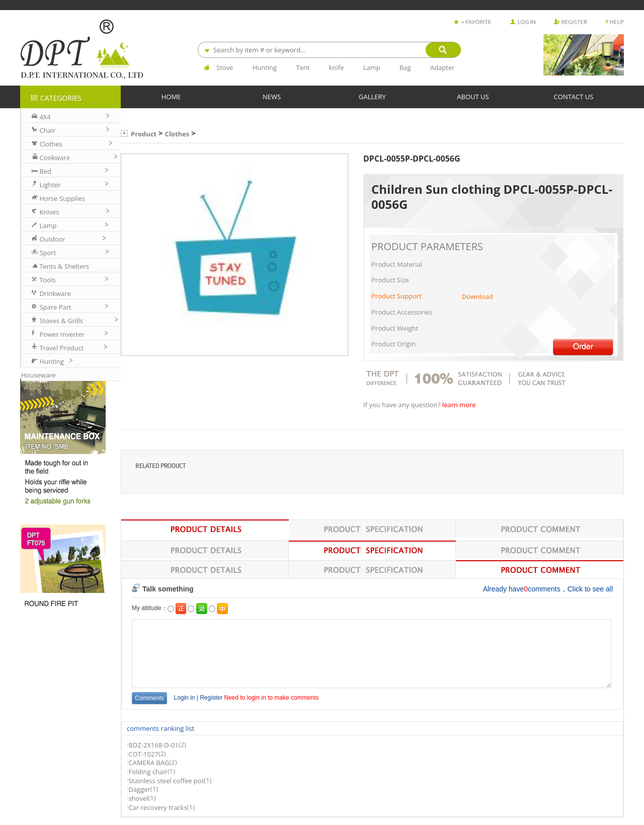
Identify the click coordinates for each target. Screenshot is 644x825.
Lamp (372, 67)
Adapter (442, 67)
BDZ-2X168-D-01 (153, 745)
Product (144, 134)
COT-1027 (143, 754)
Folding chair (148, 772)
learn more (459, 405)
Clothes (177, 134)
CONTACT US (574, 96)
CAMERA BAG (149, 763)
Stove (225, 67)
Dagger (139, 790)
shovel (138, 798)
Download (477, 296)
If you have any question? (403, 405)
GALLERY (372, 96)
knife (337, 67)
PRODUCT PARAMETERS (427, 246)
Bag (405, 67)
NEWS (272, 96)
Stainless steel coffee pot (166, 781)
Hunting (265, 67)
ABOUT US (473, 96)
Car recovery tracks (157, 807)
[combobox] (329, 50)
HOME (171, 96)
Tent (303, 67)
